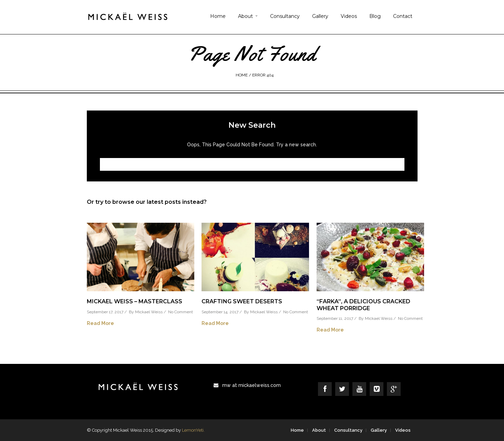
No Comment (181, 312)
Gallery (320, 16)
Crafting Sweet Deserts (242, 301)
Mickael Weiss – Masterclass (135, 301)
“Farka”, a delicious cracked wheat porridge (363, 305)
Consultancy (285, 16)
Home (218, 16)
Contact (403, 16)
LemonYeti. (193, 430)
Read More (100, 323)
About (245, 16)
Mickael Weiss (149, 312)
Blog (375, 16)
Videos (349, 16)
